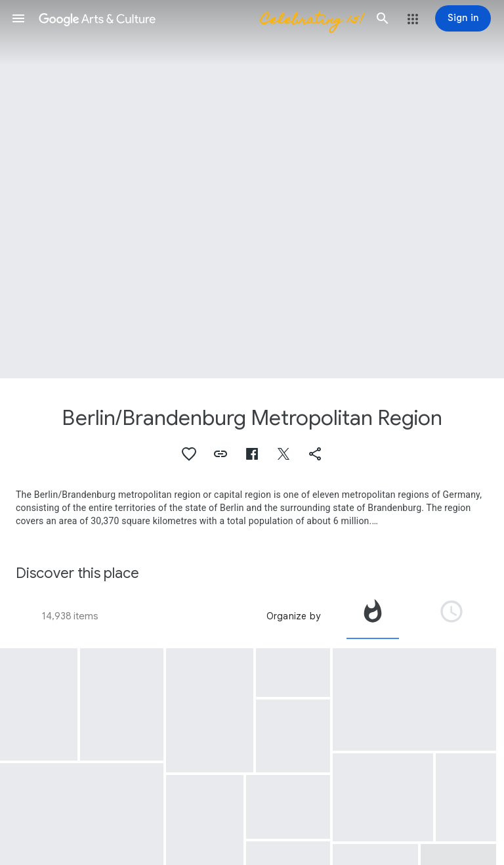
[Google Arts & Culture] (200, 18)
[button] (18, 18)
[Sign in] (463, 18)
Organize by (293, 616)
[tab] (373, 616)
